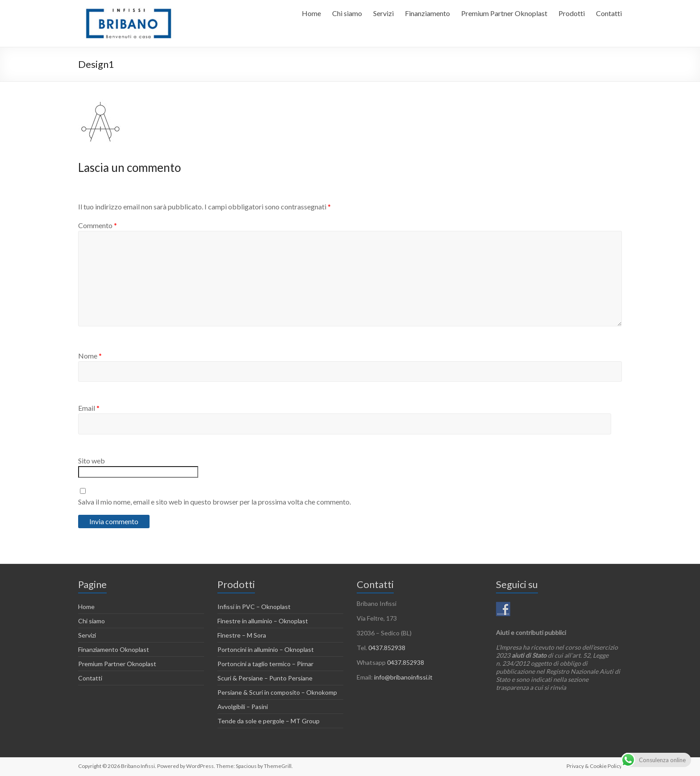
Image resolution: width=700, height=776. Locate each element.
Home (311, 13)
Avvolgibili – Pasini (243, 707)
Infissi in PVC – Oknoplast (254, 607)
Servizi (383, 13)
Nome (90, 356)
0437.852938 (387, 648)
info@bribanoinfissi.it (403, 677)
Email (89, 408)
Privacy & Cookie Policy (594, 766)
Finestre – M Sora (242, 635)
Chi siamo (347, 13)
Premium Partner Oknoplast (504, 13)
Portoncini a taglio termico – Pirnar (265, 664)
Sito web (92, 461)
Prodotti (572, 13)
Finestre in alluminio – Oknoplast (263, 621)
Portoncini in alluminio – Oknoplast (266, 649)
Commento (98, 225)
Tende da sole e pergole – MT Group (269, 721)
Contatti (609, 13)
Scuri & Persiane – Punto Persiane (265, 678)
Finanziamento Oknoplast (114, 649)
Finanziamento (427, 13)
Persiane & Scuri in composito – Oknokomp (277, 692)
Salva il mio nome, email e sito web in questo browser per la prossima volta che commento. (215, 502)
